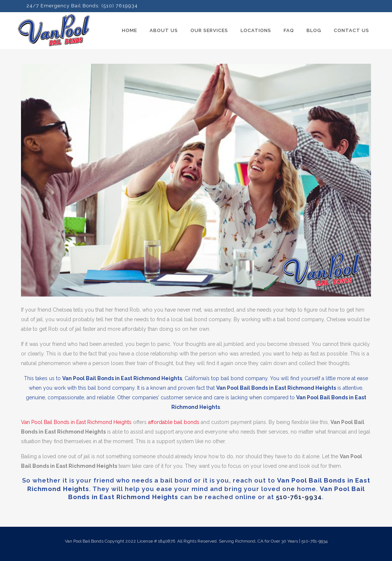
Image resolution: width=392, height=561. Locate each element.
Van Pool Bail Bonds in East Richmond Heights (76, 422)
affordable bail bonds (174, 422)
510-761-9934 (299, 497)
